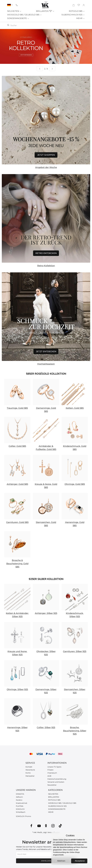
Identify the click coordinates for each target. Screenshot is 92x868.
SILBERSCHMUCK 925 (73, 15)
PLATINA (20, 806)
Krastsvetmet (22, 803)
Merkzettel (30, 776)
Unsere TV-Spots (54, 767)
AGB (49, 776)
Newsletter (52, 785)
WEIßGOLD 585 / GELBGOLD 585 (62, 803)
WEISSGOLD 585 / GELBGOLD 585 (24, 15)
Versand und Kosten (56, 782)
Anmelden (46, 861)
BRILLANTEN (45, 11)
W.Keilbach (21, 812)
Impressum (52, 773)
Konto (28, 773)
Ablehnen (61, 861)
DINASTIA (20, 794)
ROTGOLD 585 (77, 11)
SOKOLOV (20, 809)
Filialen (50, 770)
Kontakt (29, 767)
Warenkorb (30, 770)
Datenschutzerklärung (57, 779)
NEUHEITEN (14, 11)
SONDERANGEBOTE (18, 18)
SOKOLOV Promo (23, 816)
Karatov (19, 800)
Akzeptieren (80, 861)
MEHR (81, 18)
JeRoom (19, 797)
